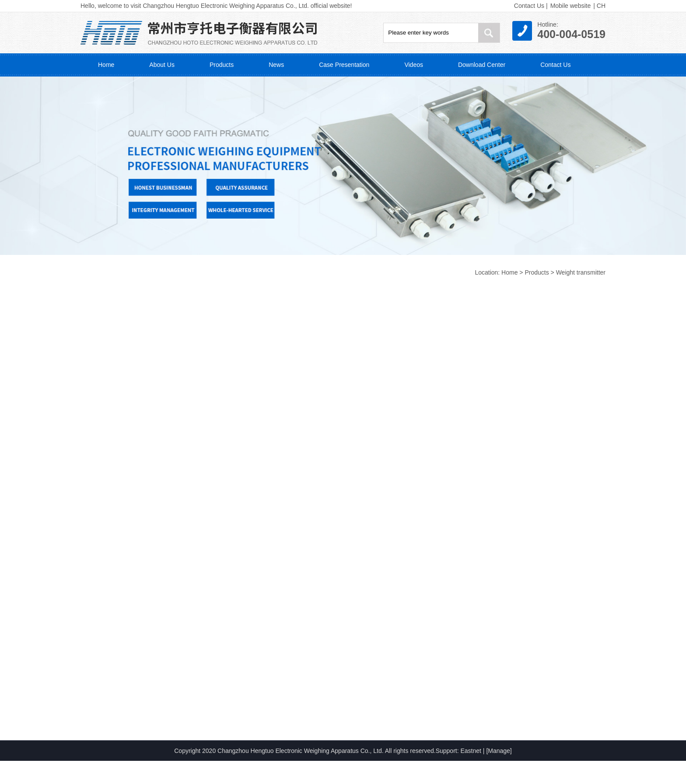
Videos (414, 65)
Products (222, 65)
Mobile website (571, 6)
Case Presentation (344, 65)
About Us (162, 65)
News (276, 65)
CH (601, 6)
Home (106, 65)
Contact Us (529, 6)
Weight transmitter (581, 272)
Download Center (482, 65)
